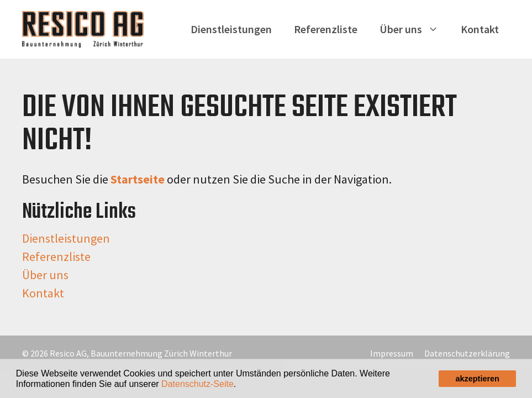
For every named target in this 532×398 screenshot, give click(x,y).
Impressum (392, 353)
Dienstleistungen (231, 29)
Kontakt (480, 29)
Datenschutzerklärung (467, 353)
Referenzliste (326, 29)
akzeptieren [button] (478, 379)
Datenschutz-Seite (197, 384)
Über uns (415, 29)
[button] (240, 385)
